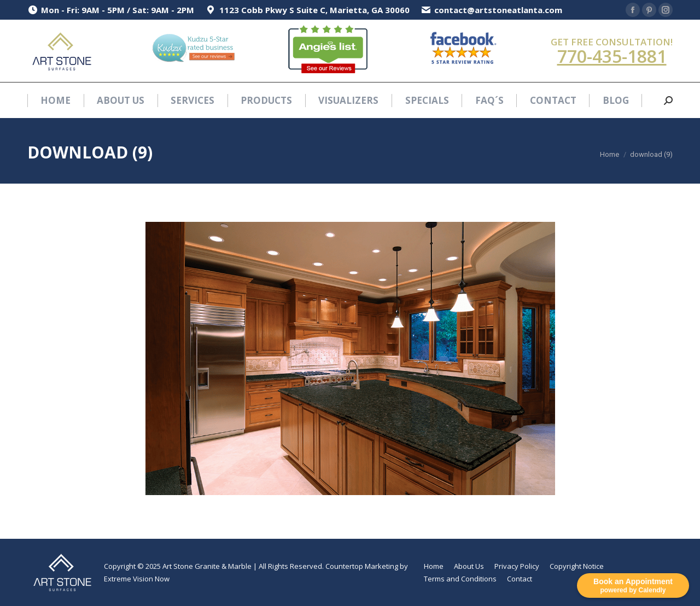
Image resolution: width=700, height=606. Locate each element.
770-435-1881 (612, 56)
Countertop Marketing (362, 566)
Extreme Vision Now (137, 579)
